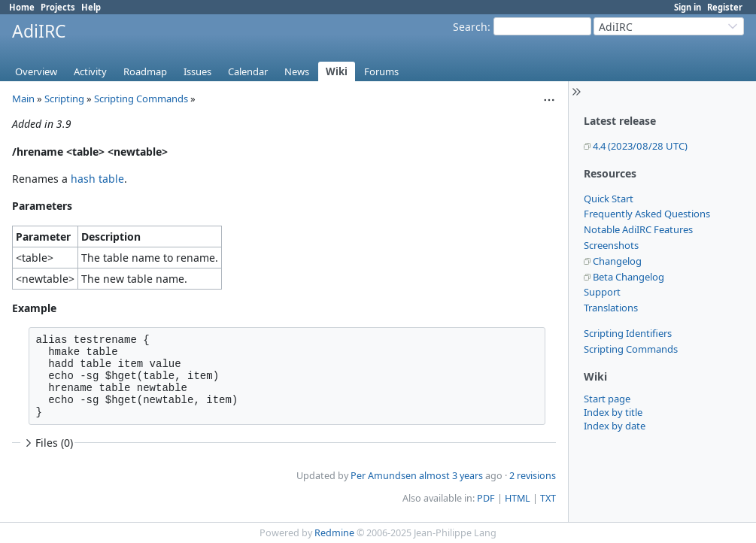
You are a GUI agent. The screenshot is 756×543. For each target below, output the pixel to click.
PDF (486, 498)
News (297, 71)
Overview (36, 71)
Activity (90, 71)
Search (470, 27)
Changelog (617, 261)
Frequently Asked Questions (647, 214)
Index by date (615, 426)
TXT (548, 498)
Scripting (64, 99)
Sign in (688, 7)
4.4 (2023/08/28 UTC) (640, 146)
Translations (611, 308)
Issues (197, 71)
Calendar (248, 71)
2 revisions (533, 476)
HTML (518, 498)
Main (23, 99)
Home (22, 7)
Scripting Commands (631, 349)
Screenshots (611, 245)
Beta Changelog (628, 277)
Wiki (337, 71)
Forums (381, 71)
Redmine (334, 533)
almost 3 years (451, 476)
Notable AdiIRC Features (638, 229)
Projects (58, 7)
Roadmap (145, 71)
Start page (607, 399)
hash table (97, 179)
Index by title (613, 412)
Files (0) (47, 443)
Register (725, 7)
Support (602, 292)
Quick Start (609, 199)
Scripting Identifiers (628, 333)
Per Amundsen (384, 476)
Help (91, 7)
